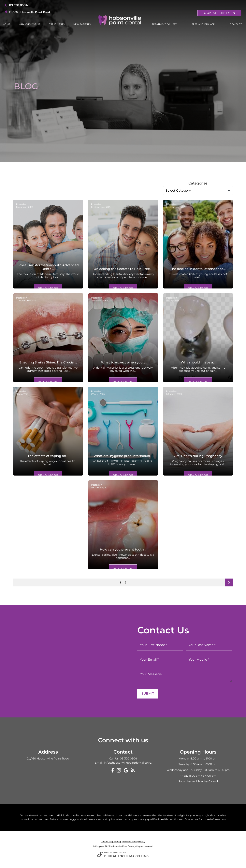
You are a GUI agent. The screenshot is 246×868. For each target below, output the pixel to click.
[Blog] (133, 770)
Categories (198, 183)
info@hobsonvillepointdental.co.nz (128, 763)
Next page (229, 584)
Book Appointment (219, 13)
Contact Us (106, 842)
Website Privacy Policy (134, 842)
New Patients (82, 24)
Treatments (57, 24)
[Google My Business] (126, 770)
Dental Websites (113, 853)
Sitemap (117, 842)
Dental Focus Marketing (127, 856)
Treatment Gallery (164, 24)
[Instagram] (119, 770)
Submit (148, 693)
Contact (236, 24)
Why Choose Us (29, 24)
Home (6, 24)
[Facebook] (113, 770)
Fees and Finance (203, 24)
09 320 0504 (18, 5)
